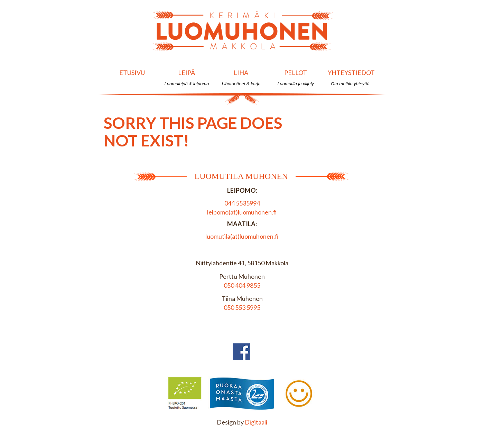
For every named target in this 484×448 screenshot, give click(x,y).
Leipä (187, 78)
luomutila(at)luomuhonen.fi (242, 236)
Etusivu (132, 78)
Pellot (296, 78)
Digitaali (256, 422)
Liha (241, 78)
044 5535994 (242, 203)
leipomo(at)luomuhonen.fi (242, 212)
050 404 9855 (242, 285)
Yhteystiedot (351, 78)
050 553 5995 (242, 307)
